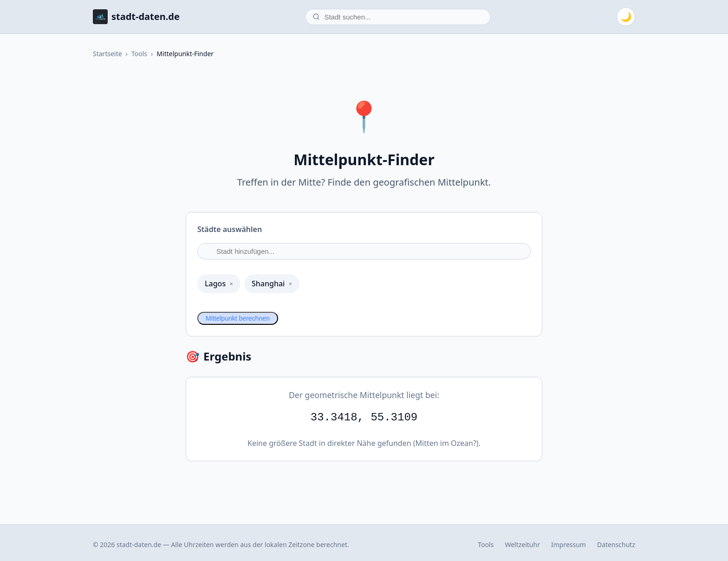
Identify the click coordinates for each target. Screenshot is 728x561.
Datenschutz (616, 545)
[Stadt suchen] (398, 17)
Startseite (107, 54)
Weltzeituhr (522, 545)
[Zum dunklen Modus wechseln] (626, 17)
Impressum (569, 545)
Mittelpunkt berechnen (238, 318)
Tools (139, 54)
